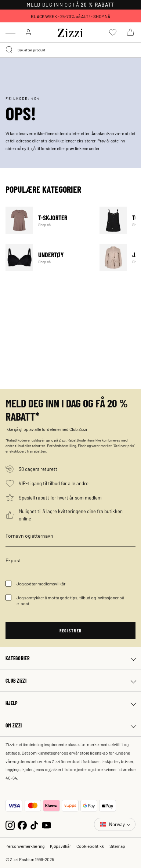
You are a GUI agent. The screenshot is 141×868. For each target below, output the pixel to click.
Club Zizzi (16, 680)
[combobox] (70, 50)
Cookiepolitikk (90, 846)
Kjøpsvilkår (60, 846)
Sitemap (117, 846)
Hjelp (12, 703)
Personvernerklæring (25, 846)
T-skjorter (48, 220)
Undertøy (48, 257)
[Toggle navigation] (10, 32)
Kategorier (18, 658)
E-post (13, 560)
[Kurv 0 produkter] (130, 32)
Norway (113, 824)
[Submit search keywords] (10, 50)
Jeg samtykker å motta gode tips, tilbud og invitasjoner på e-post (70, 600)
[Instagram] (10, 824)
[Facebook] (22, 824)
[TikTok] (34, 824)
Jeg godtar (41, 584)
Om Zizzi (14, 725)
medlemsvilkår (51, 584)
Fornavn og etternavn (29, 535)
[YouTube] (46, 824)
